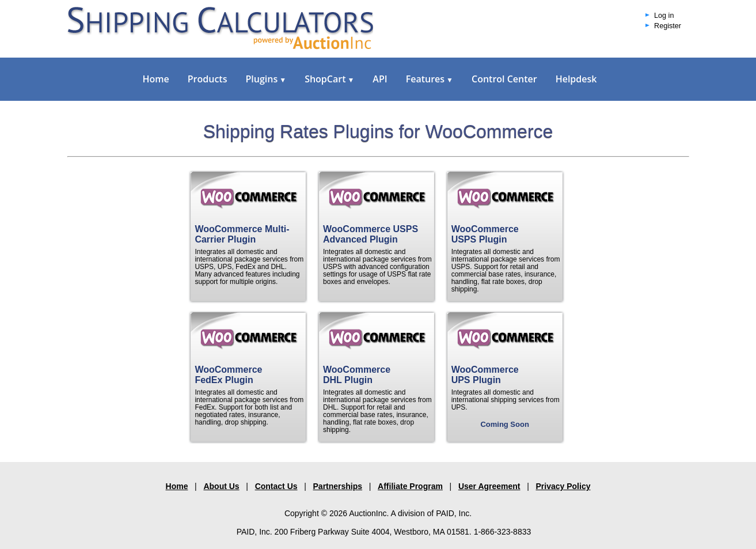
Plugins (266, 79)
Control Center (504, 79)
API (380, 79)
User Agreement (489, 486)
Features (430, 79)
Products (208, 79)
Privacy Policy (563, 486)
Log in (664, 16)
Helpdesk (576, 79)
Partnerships (338, 486)
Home (156, 79)
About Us (221, 486)
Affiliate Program (410, 486)
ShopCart (329, 79)
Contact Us (276, 486)
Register (668, 26)
